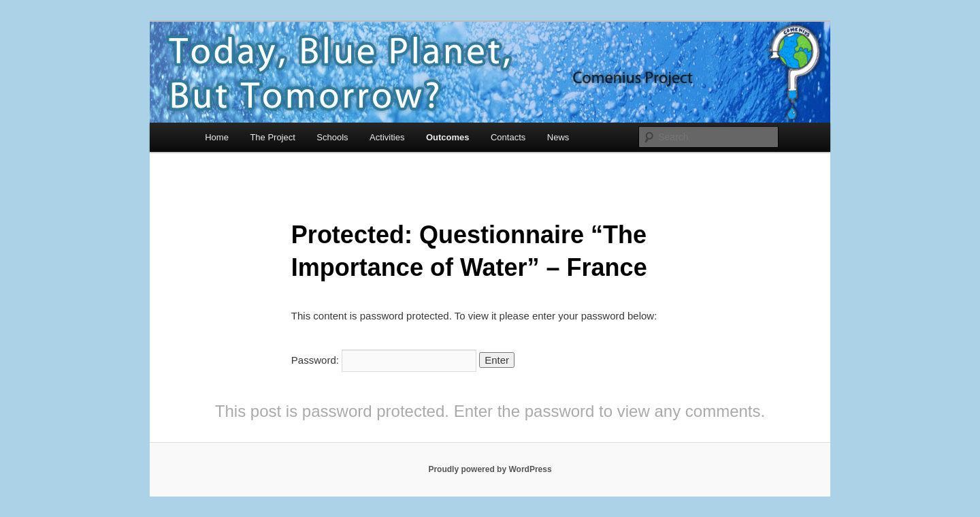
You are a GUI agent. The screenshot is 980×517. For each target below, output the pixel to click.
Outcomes (448, 137)
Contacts (508, 137)
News (558, 137)
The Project (272, 137)
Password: (384, 360)
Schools (332, 137)
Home (217, 137)
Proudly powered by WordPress (490, 469)
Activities (387, 137)
